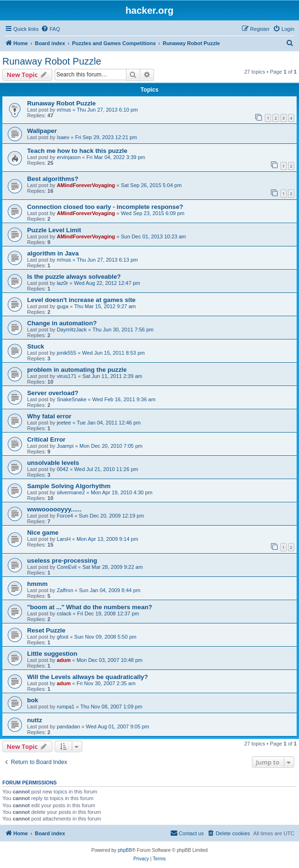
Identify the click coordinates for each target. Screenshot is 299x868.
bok (33, 700)
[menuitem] (50, 29)
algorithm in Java (53, 253)
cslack (64, 613)
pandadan (68, 726)
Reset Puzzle (46, 630)
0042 (62, 469)
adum (63, 660)
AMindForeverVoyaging (86, 185)
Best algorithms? (53, 179)
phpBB (125, 850)
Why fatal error (49, 416)
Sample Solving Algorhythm (69, 486)
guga (62, 306)
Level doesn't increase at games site (81, 300)
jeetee (64, 423)
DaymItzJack (72, 330)
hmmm (37, 584)
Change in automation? (62, 323)
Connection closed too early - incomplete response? (105, 207)
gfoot (62, 637)
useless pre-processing (62, 561)
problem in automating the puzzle (77, 370)
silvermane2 (71, 492)
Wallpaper (42, 131)
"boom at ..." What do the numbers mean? (90, 607)
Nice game (43, 533)
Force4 (65, 516)
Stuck (36, 346)
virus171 (67, 376)
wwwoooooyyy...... (54, 509)
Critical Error (46, 439)
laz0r (62, 283)
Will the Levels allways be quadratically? (87, 677)
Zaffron (65, 590)
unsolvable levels (53, 463)
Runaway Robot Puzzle (52, 61)
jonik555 (66, 353)
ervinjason (68, 157)
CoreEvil (67, 567)
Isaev (63, 137)
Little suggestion (52, 654)
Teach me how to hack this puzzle (77, 151)
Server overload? (53, 393)
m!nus (64, 110)
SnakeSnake (71, 399)
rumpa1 (65, 707)
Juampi (65, 446)
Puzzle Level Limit (54, 230)
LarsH (63, 539)
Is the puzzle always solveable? (74, 277)
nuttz (35, 720)
